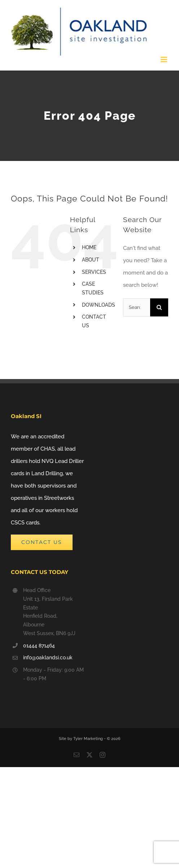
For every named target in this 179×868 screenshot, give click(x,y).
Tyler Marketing (89, 739)
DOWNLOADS (99, 305)
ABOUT (91, 260)
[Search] (159, 307)
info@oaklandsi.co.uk (48, 658)
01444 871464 (39, 646)
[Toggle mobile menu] (164, 59)
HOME (89, 247)
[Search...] (137, 307)
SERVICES (94, 272)
